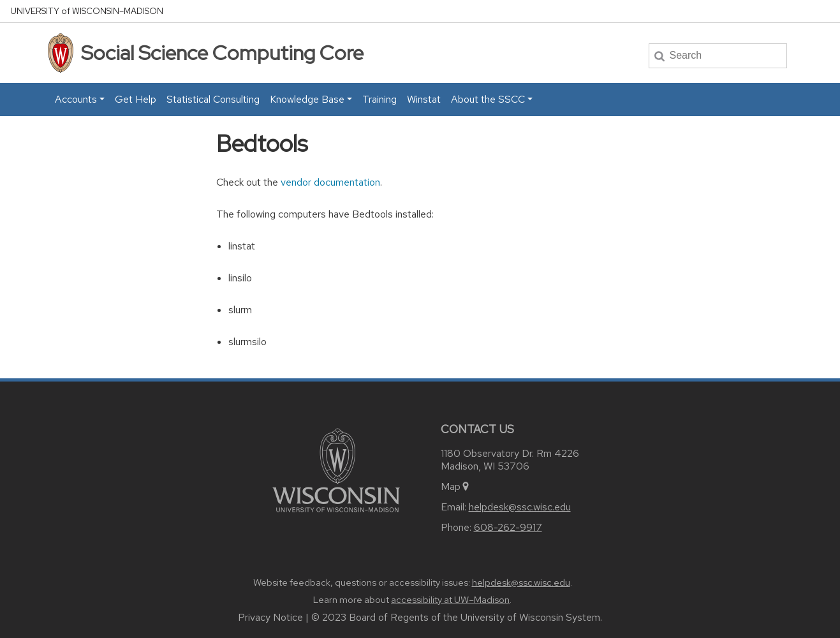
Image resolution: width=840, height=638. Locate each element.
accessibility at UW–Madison (450, 600)
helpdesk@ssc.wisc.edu (520, 507)
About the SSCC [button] (488, 99)
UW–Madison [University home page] (87, 11)
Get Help (136, 99)
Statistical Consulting (213, 99)
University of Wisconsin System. (531, 617)
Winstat (424, 99)
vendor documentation (330, 182)
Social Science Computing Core (222, 53)
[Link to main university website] (336, 469)
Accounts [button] (76, 99)
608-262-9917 (508, 527)
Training (379, 99)
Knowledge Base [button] (307, 99)
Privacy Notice (270, 617)
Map (456, 486)
